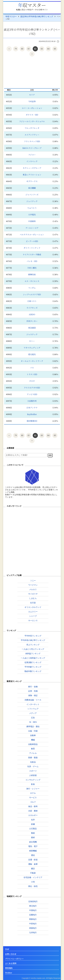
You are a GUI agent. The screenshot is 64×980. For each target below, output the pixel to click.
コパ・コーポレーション (32, 108)
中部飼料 (32, 221)
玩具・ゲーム (33, 766)
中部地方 (33, 924)
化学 (33, 820)
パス (32, 368)
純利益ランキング (33, 654)
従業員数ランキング (33, 662)
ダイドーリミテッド (32, 248)
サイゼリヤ (33, 594)
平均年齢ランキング (33, 667)
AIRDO (32, 314)
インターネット (33, 704)
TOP (7, 949)
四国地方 (33, 928)
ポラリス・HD (32, 115)
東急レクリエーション (32, 175)
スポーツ (33, 771)
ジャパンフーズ (32, 195)
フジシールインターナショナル (32, 121)
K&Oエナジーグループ (32, 148)
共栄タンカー (32, 321)
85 (55, 49)
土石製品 (33, 829)
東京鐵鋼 (32, 188)
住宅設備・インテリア (33, 877)
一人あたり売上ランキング (33, 649)
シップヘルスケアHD (32, 294)
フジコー (32, 155)
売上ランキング (33, 645)
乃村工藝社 (32, 268)
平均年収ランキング (33, 636)
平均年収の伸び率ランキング (33, 640)
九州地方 (33, 933)
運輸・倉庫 (33, 864)
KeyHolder (32, 414)
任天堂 (33, 603)
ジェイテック (32, 201)
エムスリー (33, 612)
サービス (33, 798)
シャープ (33, 616)
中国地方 (33, 910)
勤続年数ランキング (33, 671)
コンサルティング (33, 780)
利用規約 (9, 968)
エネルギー (33, 815)
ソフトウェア (33, 709)
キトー (32, 341)
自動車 (33, 735)
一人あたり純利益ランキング (33, 658)
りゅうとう (32, 208)
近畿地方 (33, 915)
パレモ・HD (32, 261)
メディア (33, 713)
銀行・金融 (33, 687)
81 (29, 49)
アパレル (33, 753)
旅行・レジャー (33, 789)
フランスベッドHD (32, 141)
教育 (33, 749)
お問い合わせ (11, 954)
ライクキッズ (32, 308)
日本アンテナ (32, 408)
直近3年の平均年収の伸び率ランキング (37, 17)
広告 (33, 718)
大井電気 (32, 215)
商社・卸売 (33, 886)
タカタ (32, 381)
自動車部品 (33, 744)
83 (42, 49)
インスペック (32, 161)
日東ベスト (32, 301)
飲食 (33, 784)
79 (16, 49)
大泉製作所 (32, 401)
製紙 (33, 833)
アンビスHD (32, 394)
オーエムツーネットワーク (32, 361)
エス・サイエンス (32, 281)
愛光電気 (32, 354)
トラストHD (32, 374)
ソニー (33, 581)
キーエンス (33, 620)
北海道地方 (33, 901)
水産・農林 (33, 811)
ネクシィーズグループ (32, 168)
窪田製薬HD (32, 421)
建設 (33, 869)
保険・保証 (33, 695)
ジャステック (32, 334)
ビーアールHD (32, 241)
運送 (33, 855)
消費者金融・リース (33, 700)
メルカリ (33, 589)
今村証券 (32, 101)
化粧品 (33, 762)
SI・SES (33, 722)
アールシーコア (32, 228)
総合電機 (33, 842)
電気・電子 (33, 846)
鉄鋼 (33, 824)
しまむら (33, 598)
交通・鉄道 (33, 860)
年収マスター (32, 5)
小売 (33, 882)
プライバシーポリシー (14, 959)
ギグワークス (32, 181)
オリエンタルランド (33, 607)
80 (22, 49)
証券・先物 (33, 691)
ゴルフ (33, 802)
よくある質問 (11, 963)
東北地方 (33, 906)
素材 (33, 837)
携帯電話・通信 (33, 727)
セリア (32, 95)
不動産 (33, 873)
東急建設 (32, 328)
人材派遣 (33, 775)
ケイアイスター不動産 (32, 255)
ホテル (33, 793)
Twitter (9, 973)
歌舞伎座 (32, 274)
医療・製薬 (33, 758)
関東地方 (33, 919)
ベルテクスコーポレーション (32, 235)
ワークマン (33, 585)
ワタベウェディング (32, 348)
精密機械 (33, 851)
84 (48, 49)
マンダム (32, 288)
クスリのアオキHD (32, 388)
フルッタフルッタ (32, 128)
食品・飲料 (33, 806)
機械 (33, 740)
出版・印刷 (33, 731)
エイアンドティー (32, 135)
